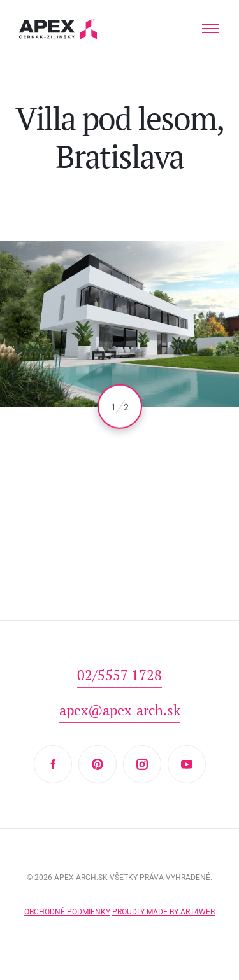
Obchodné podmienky (67, 912)
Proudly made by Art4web (163, 912)
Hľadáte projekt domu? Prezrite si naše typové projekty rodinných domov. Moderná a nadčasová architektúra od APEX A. (59, 29)
